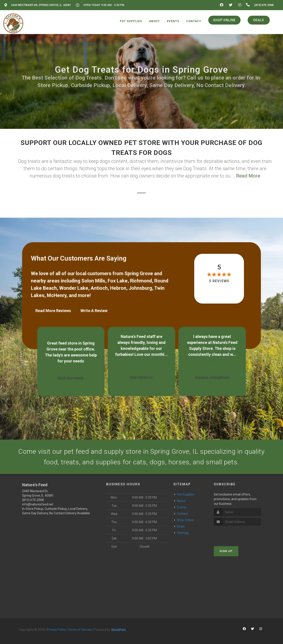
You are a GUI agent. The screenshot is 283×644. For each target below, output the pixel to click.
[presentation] (237, 534)
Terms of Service (80, 630)
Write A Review (94, 311)
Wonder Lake (74, 288)
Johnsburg (140, 288)
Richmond (141, 281)
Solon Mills (93, 281)
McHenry (57, 295)
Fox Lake (118, 281)
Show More (141, 360)
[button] (136, 408)
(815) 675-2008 (33, 500)
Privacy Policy (56, 630)
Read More (248, 176)
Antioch (99, 288)
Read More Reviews (53, 311)
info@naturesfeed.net (38, 504)
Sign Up (226, 551)
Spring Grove (139, 273)
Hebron (118, 288)
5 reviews (219, 281)
